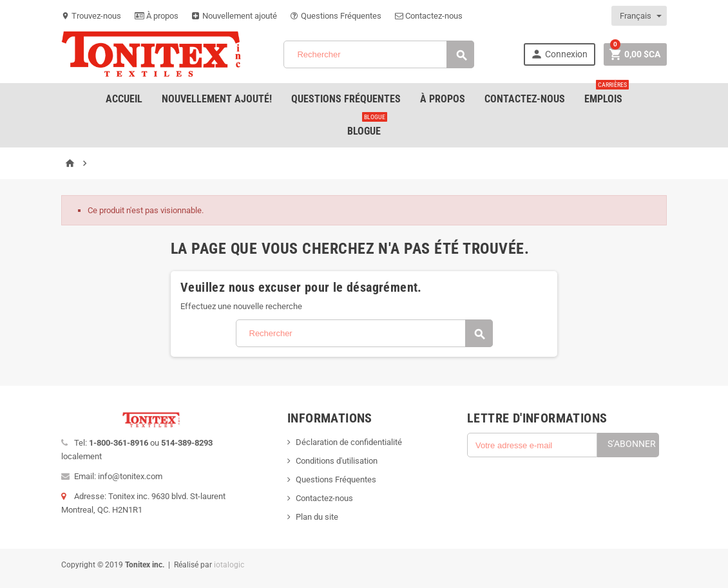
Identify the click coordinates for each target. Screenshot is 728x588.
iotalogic (229, 565)
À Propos (443, 99)
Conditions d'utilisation (337, 461)
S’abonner (632, 444)
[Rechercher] (379, 54)
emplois (607, 94)
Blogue (367, 126)
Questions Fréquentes (336, 16)
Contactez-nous (429, 16)
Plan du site (317, 517)
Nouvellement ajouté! (217, 99)
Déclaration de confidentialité (349, 442)
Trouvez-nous (91, 16)
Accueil (124, 99)
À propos (157, 16)
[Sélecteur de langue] (640, 16)
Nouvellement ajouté (235, 16)
